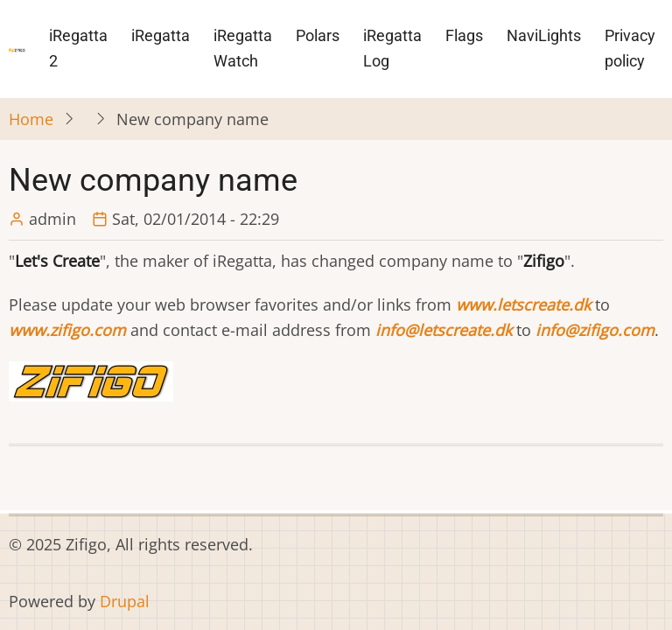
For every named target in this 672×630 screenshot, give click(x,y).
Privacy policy (630, 48)
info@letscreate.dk (444, 330)
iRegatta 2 (78, 48)
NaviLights (544, 35)
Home (31, 119)
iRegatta (161, 35)
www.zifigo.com (67, 330)
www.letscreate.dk (523, 304)
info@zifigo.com (595, 330)
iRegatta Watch (243, 48)
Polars (318, 35)
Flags (464, 35)
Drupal (125, 601)
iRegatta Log (392, 48)
